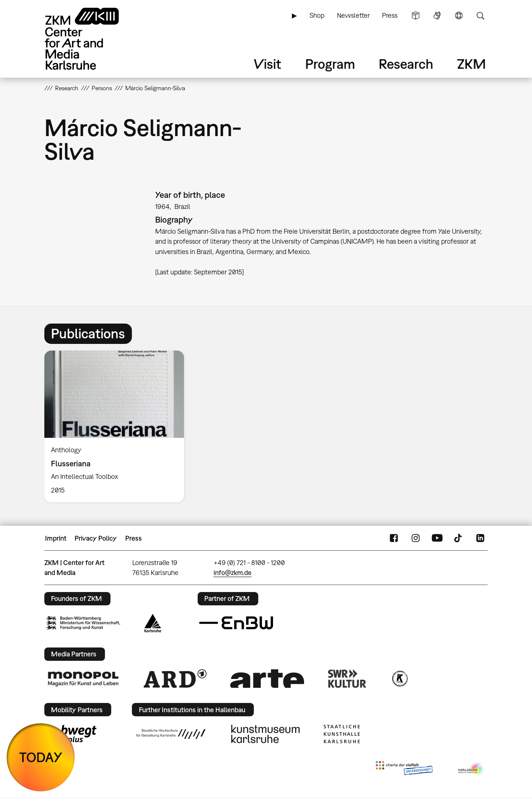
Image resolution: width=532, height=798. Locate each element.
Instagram (416, 538)
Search (480, 16)
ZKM (471, 64)
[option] (117, 426)
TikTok (459, 538)
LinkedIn (480, 538)
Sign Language (437, 16)
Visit (267, 64)
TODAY (41, 757)
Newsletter (353, 15)
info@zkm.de (233, 573)
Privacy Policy (96, 538)
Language (459, 16)
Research (406, 64)
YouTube (437, 538)
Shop (317, 15)
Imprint (56, 538)
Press (390, 15)
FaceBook (394, 538)
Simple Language (416, 16)
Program (330, 64)
